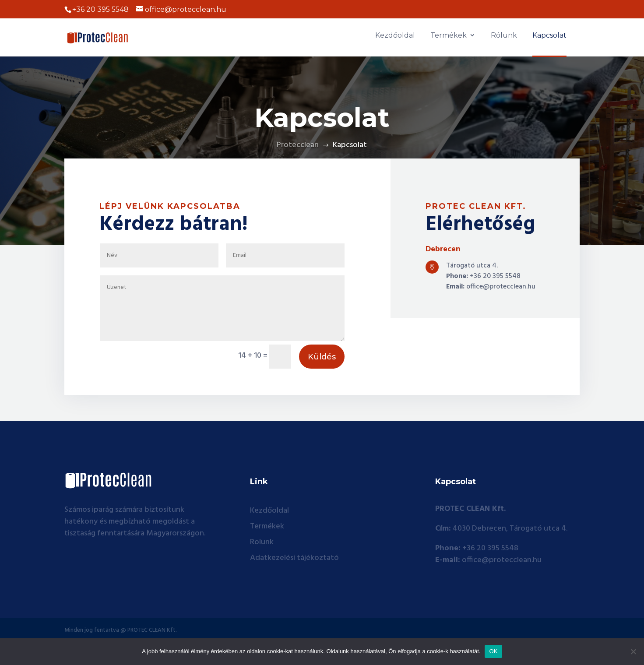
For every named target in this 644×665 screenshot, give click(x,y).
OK (493, 651)
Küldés (322, 386)
